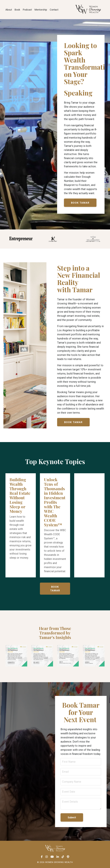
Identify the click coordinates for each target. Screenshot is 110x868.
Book (17, 10)
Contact (54, 10)
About (9, 10)
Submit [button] (72, 817)
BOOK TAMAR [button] (80, 203)
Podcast (27, 10)
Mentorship (41, 10)
